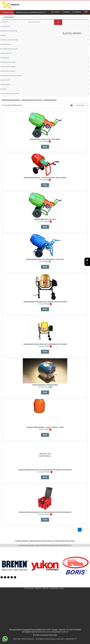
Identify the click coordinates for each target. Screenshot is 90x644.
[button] (87, 260)
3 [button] (8, 577)
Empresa (19, 12)
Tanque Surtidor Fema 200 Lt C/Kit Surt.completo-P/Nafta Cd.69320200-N (45, 512)
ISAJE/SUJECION (6, 53)
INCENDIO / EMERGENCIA (9, 40)
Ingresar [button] (67, 12)
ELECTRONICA (5, 26)
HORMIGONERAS (50, 100)
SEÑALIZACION (5, 85)
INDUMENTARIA (5, 44)
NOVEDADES (5, 58)
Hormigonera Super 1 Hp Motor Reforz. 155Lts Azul (45, 259)
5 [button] (15, 577)
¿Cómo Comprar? (30, 12)
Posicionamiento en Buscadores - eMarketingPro (60, 639)
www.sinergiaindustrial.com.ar (58, 632)
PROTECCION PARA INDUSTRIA (11, 76)
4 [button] (12, 577)
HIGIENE (3, 35)
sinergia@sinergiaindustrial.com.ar (34, 632)
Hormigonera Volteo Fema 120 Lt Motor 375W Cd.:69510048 (45, 302)
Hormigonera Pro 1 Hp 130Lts (45, 219)
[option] (15, 566)
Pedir (45, 147)
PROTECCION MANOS (8, 71)
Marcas (46, 588)
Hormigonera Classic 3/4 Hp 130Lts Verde (45, 139)
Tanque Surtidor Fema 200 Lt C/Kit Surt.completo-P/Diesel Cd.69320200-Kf (45, 470)
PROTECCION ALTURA (8, 62)
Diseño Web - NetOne (19, 639)
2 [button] (5, 577)
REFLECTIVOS (5, 80)
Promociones (29, 588)
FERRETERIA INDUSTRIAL (9, 31)
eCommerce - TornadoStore (35, 639)
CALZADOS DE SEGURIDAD (10, 94)
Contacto (41, 12)
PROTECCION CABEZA (8, 67)
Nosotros (38, 588)
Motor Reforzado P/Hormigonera (45, 385)
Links (62, 588)
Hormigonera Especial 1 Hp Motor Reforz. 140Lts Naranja (45, 178)
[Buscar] (58, 22)
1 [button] (2, 577)
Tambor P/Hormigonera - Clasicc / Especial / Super (45, 427)
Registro (78, 12)
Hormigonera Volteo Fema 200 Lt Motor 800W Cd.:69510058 (45, 344)
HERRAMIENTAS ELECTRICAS (32, 100)
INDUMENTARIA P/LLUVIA (9, 49)
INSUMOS (3, 89)
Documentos (54, 588)
